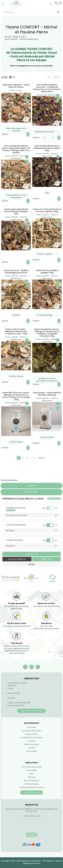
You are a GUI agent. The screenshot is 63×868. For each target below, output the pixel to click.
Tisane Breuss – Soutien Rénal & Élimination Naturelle (47, 394)
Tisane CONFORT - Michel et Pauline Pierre (16, 157)
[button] (31, 515)
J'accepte (31, 486)
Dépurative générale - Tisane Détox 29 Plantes (16, 86)
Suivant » (42, 458)
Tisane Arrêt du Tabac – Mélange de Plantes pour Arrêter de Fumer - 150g (16, 331)
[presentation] (21, 827)
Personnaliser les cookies (29, 480)
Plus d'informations (9, 480)
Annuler (31, 564)
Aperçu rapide (27, 100)
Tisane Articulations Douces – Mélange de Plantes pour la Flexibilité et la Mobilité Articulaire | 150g (47, 333)
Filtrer (4, 77)
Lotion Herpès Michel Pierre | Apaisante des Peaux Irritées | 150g (47, 148)
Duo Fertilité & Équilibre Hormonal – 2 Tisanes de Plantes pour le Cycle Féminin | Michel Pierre (47, 88)
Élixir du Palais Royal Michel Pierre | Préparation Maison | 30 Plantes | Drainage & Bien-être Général (16, 149)
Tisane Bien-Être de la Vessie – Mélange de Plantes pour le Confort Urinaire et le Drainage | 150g (16, 396)
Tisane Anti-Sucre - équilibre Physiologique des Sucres (16, 272)
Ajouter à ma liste (27, 96)
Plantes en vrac (16, 90)
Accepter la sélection (17, 559)
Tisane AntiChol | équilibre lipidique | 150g (47, 272)
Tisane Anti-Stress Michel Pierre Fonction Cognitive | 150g (47, 210)
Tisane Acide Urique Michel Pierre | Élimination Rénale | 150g (16, 211)
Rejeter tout (32, 492)
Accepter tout (31, 554)
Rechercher (58, 12)
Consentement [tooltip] (55, 499)
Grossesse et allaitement (47, 95)
